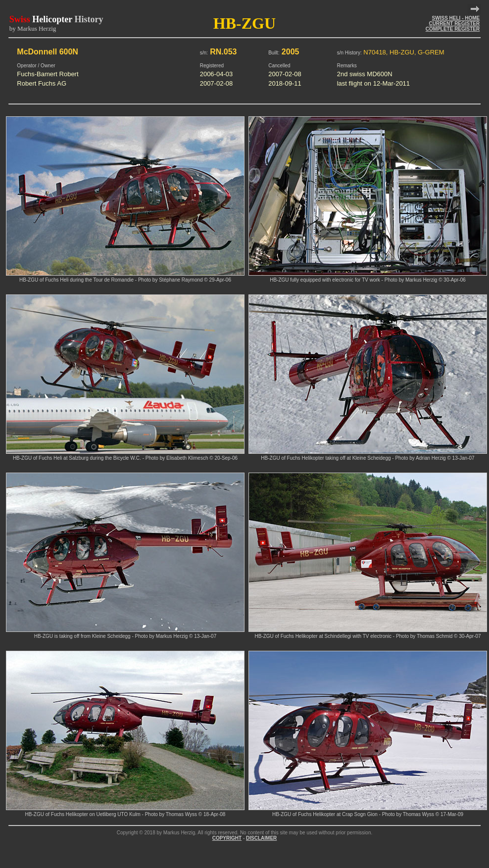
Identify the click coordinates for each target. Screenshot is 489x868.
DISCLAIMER (261, 838)
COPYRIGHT (227, 838)
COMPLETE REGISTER (453, 29)
